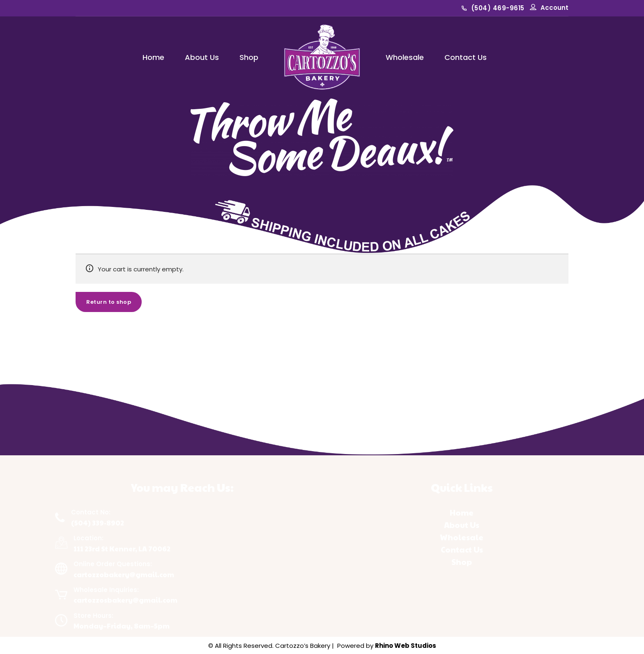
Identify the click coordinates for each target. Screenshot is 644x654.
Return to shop (109, 302)
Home (153, 57)
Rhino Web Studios (406, 646)
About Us (202, 57)
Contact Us (466, 57)
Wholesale (405, 57)
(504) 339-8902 (98, 523)
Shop (249, 57)
